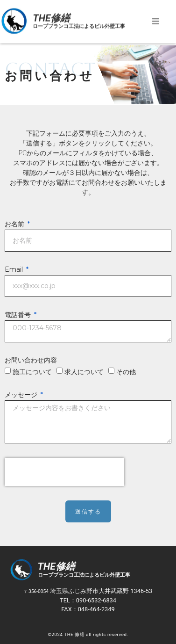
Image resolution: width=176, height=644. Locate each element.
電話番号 (19, 315)
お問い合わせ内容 (31, 361)
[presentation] (64, 472)
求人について (84, 372)
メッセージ (22, 395)
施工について (32, 372)
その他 (126, 372)
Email (15, 270)
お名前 (15, 224)
